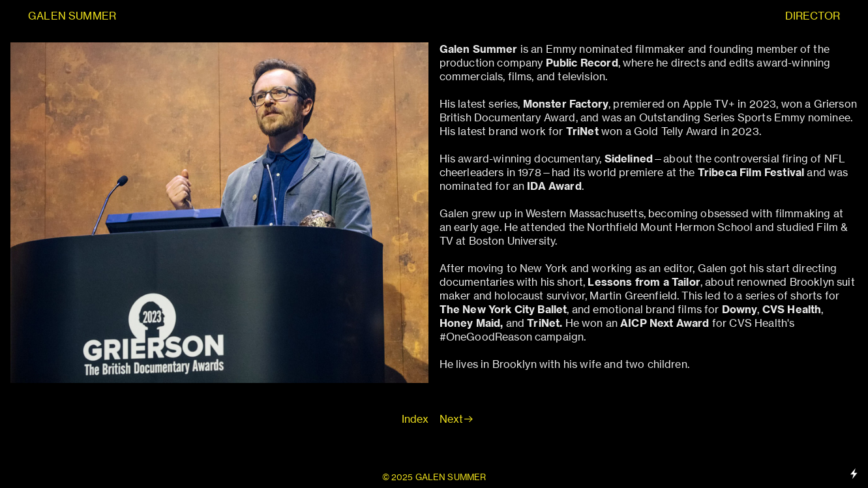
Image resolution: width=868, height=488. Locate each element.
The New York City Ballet (503, 309)
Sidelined (629, 159)
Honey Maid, (471, 323)
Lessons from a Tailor (644, 282)
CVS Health (792, 309)
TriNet (543, 323)
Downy (740, 309)
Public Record (582, 63)
